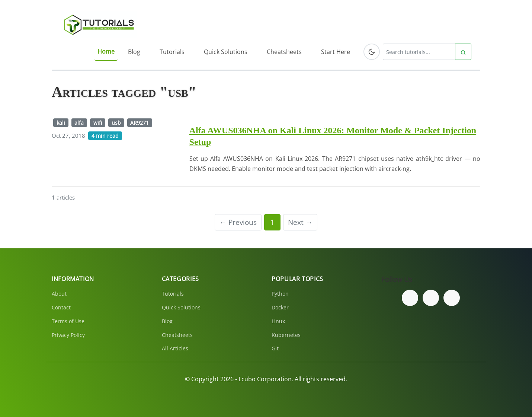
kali (61, 123)
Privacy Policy (68, 335)
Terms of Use (68, 321)
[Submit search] (463, 52)
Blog (134, 52)
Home (106, 51)
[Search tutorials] (419, 52)
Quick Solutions (226, 52)
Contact (61, 307)
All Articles (175, 348)
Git (275, 348)
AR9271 (140, 123)
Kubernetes (286, 335)
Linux (278, 321)
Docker (280, 307)
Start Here (336, 52)
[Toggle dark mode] (372, 52)
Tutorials (172, 52)
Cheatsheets (284, 52)
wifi (98, 123)
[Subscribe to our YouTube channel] (452, 298)
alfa (79, 123)
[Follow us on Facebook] (410, 298)
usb (116, 123)
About (59, 294)
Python (280, 294)
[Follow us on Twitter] (431, 298)
